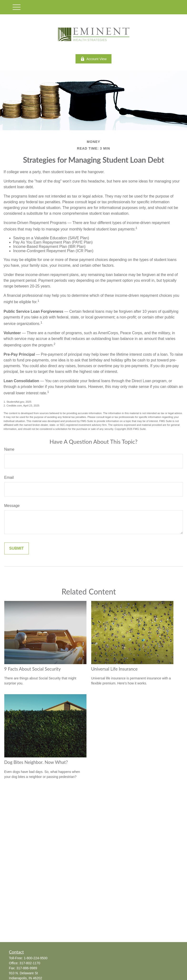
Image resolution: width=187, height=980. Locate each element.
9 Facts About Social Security (33, 669)
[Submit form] (17, 548)
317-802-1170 (30, 963)
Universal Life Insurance (114, 669)
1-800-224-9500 (36, 958)
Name (9, 449)
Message (12, 506)
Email (9, 477)
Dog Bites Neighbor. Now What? (36, 762)
